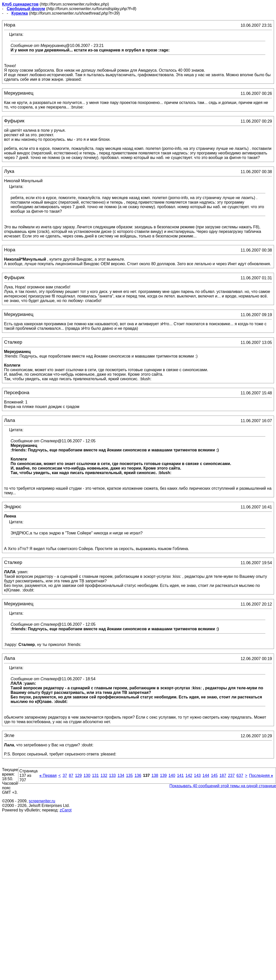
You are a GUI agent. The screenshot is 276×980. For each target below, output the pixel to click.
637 (240, 775)
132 (104, 775)
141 (180, 775)
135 (129, 775)
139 (163, 775)
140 (172, 775)
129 (79, 775)
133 (113, 775)
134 (121, 775)
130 (87, 775)
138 (155, 775)
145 (214, 775)
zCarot (66, 810)
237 (231, 775)
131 (95, 775)
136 (138, 775)
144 (206, 775)
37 (65, 775)
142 (189, 775)
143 (197, 775)
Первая (48, 775)
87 (71, 775)
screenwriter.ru (42, 801)
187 (223, 775)
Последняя (261, 775)
